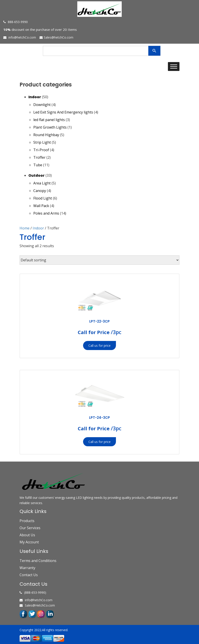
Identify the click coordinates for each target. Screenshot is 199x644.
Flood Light (43, 198)
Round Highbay (46, 135)
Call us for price (99, 345)
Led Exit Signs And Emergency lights (63, 112)
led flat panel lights (49, 120)
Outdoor (37, 175)
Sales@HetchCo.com (37, 605)
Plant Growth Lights (50, 127)
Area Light (42, 183)
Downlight (42, 105)
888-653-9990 (16, 22)
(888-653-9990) (33, 592)
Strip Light (42, 142)
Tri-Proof (41, 150)
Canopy (40, 191)
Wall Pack (41, 206)
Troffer (39, 157)
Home (25, 228)
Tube (38, 165)
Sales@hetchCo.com (56, 37)
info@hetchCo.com (20, 37)
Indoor (35, 97)
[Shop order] (99, 260)
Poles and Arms (46, 213)
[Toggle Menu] (174, 66)
